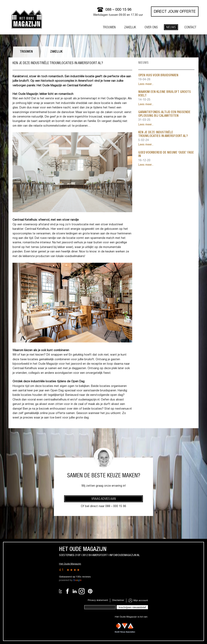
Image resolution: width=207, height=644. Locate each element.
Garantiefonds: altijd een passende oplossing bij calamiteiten (164, 114)
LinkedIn (75, 591)
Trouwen (26, 52)
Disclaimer (118, 600)
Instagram (82, 591)
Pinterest (90, 591)
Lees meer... (146, 84)
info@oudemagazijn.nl (125, 555)
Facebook (68, 591)
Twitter (60, 591)
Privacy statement (98, 600)
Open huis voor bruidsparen (158, 76)
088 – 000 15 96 (118, 10)
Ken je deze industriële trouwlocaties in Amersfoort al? (163, 135)
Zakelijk (56, 52)
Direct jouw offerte (175, 12)
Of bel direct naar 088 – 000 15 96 (103, 506)
